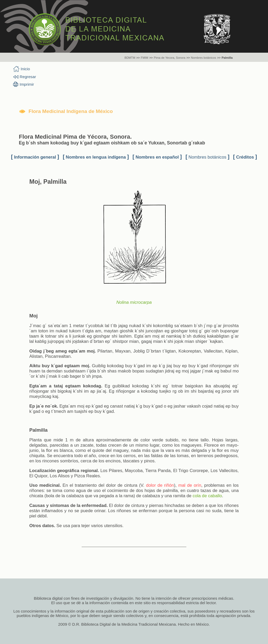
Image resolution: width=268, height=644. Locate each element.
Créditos (245, 157)
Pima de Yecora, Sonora (169, 58)
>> (138, 58)
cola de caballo (207, 496)
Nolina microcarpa (134, 302)
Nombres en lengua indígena (96, 157)
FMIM (145, 58)
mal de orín (190, 485)
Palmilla (227, 58)
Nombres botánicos (203, 58)
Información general (35, 157)
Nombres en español (157, 157)
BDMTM (130, 58)
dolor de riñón (160, 485)
